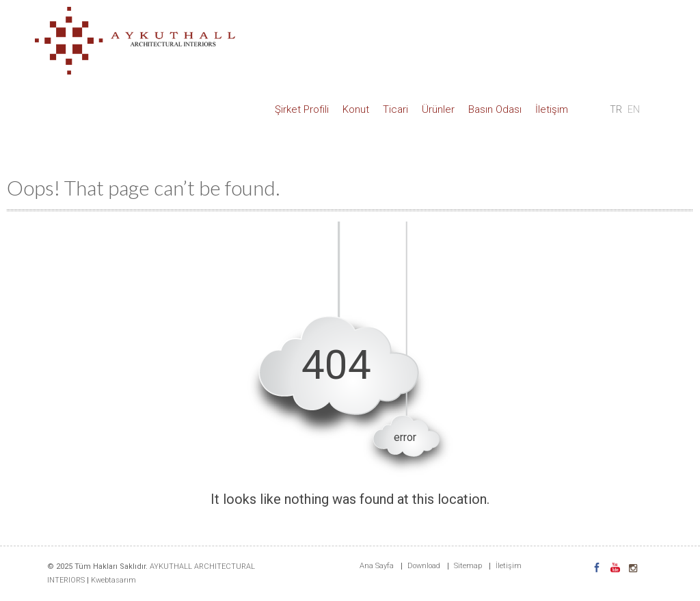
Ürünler (438, 109)
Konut (356, 109)
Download (424, 566)
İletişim (552, 109)
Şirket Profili (302, 109)
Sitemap (468, 566)
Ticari (395, 109)
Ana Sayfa (377, 566)
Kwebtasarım (113, 580)
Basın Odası (495, 109)
